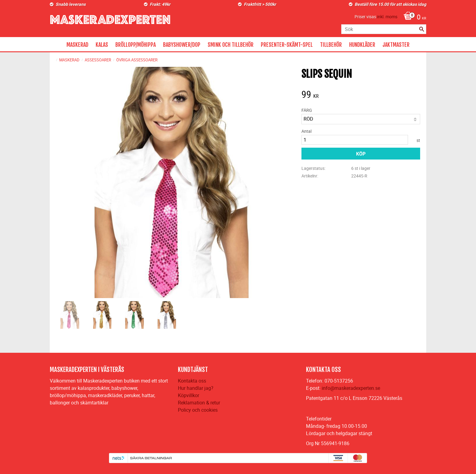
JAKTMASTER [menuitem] (396, 45)
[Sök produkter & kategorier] (384, 29)
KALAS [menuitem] (102, 45)
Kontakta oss (192, 381)
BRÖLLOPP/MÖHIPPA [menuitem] (136, 45)
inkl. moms (387, 17)
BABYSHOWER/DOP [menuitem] (182, 45)
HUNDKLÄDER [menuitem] (362, 45)
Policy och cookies (198, 410)
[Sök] (422, 29)
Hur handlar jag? (196, 388)
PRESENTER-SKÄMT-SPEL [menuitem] (287, 45)
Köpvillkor (189, 395)
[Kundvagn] (413, 18)
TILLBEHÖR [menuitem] (331, 45)
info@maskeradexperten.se (351, 388)
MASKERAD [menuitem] (77, 45)
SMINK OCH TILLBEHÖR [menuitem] (231, 45)
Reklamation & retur (199, 403)
